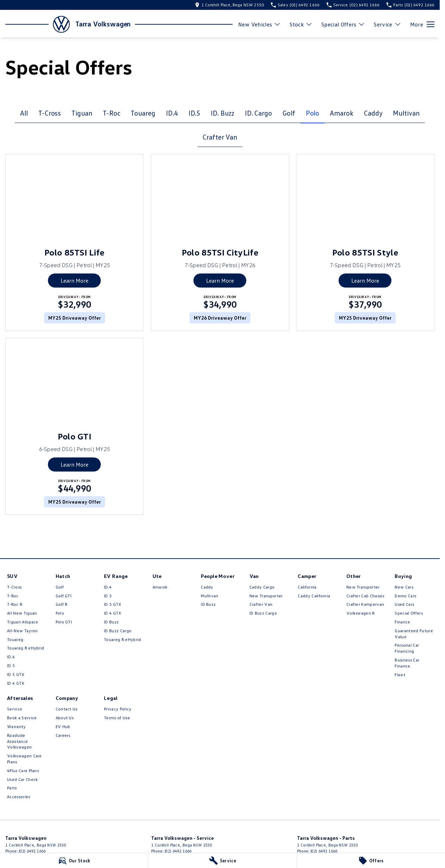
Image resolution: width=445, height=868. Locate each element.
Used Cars (404, 604)
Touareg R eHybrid (26, 648)
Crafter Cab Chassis (365, 596)
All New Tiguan (22, 613)
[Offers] (371, 861)
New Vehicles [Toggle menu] (260, 24)
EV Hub (63, 727)
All (24, 113)
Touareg (143, 113)
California (307, 587)
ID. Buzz (222, 113)
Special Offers (409, 613)
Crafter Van (220, 137)
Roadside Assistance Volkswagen (19, 741)
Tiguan (82, 113)
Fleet (400, 675)
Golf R (62, 604)
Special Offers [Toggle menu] (343, 24)
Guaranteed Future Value (414, 634)
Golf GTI (64, 596)
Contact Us (67, 709)
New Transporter (266, 596)
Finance (402, 622)
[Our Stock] (74, 861)
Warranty (17, 727)
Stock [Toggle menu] (301, 24)
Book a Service (22, 718)
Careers (63, 735)
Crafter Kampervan (365, 604)
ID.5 (194, 113)
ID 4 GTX (16, 683)
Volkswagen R (361, 613)
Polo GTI (64, 622)
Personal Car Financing (407, 648)
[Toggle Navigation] (422, 24)
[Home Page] (38, 24)
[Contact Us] (229, 5)
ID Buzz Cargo (118, 631)
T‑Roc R (15, 604)
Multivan (406, 113)
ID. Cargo (258, 113)
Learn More (75, 281)
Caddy (373, 113)
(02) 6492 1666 (32, 851)
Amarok (342, 113)
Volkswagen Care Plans (24, 759)
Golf (289, 113)
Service (15, 709)
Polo (313, 113)
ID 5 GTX (16, 674)
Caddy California (314, 596)
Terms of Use (117, 718)
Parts (12, 788)
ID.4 (172, 113)
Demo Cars (405, 596)
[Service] (222, 861)
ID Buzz (111, 622)
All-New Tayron (22, 631)
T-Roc (112, 113)
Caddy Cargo (262, 587)
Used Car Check (22, 779)
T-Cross (50, 113)
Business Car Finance (407, 663)
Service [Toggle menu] (387, 24)
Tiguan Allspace (23, 622)
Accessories (19, 797)
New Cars (404, 587)
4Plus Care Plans (23, 771)
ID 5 (11, 666)
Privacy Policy (118, 709)
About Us (65, 718)
